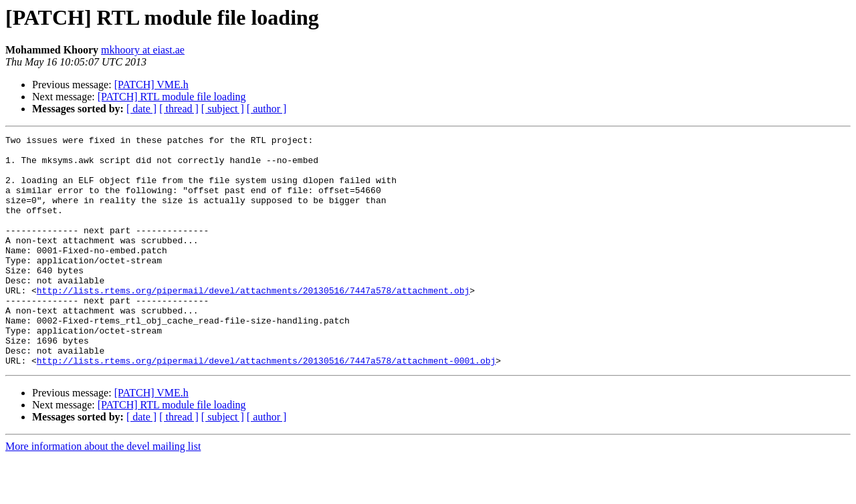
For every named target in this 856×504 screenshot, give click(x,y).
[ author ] (267, 109)
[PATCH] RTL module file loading (172, 97)
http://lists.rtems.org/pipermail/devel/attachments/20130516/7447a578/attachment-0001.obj (266, 406)
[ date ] (141, 109)
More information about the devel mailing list (103, 492)
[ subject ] (223, 109)
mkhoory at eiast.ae (143, 50)
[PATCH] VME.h (151, 85)
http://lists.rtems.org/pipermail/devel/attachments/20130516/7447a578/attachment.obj (253, 322)
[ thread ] (179, 109)
